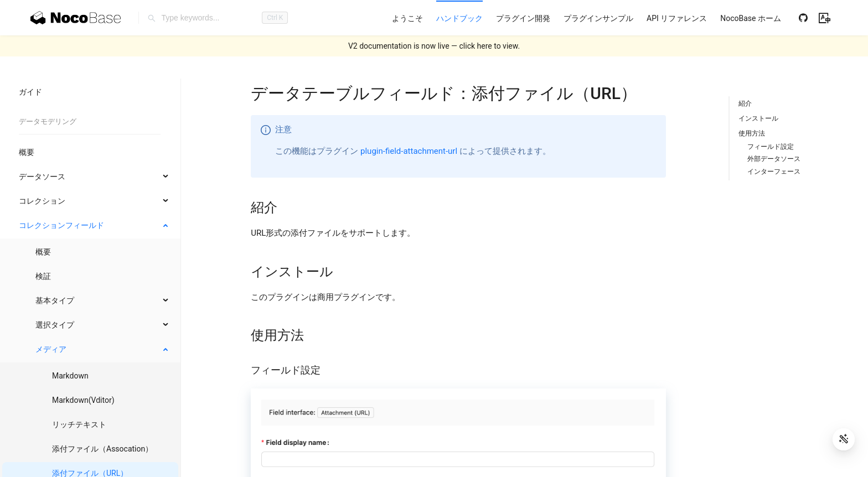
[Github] (803, 18)
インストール (758, 118)
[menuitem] (407, 18)
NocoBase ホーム (751, 18)
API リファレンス (677, 18)
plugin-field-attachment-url (409, 151)
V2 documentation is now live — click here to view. (434, 46)
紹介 (745, 103)
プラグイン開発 (523, 18)
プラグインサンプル (598, 18)
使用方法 (752, 133)
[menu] (587, 18)
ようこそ (407, 18)
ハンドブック (459, 18)
